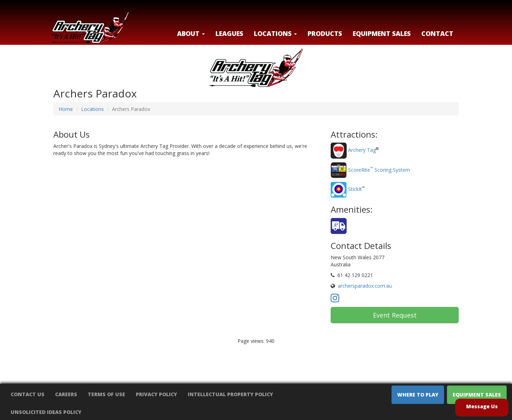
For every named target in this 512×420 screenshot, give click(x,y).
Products (325, 33)
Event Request (395, 315)
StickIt (355, 189)
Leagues (229, 33)
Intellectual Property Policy (230, 394)
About (191, 33)
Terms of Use (106, 394)
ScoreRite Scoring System (379, 170)
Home (66, 109)
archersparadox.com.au (365, 286)
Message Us (482, 406)
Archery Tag (362, 150)
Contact (437, 33)
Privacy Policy (156, 394)
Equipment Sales (382, 33)
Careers (66, 394)
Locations (92, 109)
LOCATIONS (275, 33)
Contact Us (28, 394)
